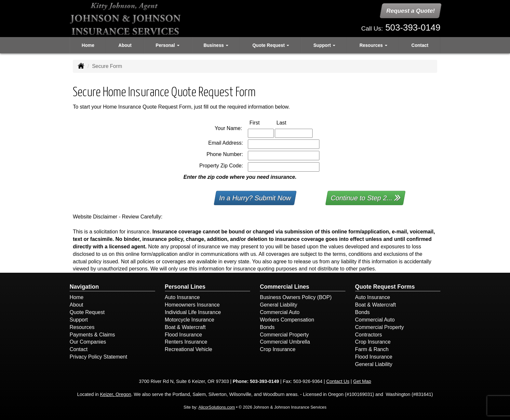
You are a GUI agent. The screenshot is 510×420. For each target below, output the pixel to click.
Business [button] (216, 45)
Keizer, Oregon (115, 394)
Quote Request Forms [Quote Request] (385, 287)
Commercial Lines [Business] (285, 287)
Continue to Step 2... (366, 197)
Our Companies (88, 342)
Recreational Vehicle (189, 349)
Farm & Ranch (372, 349)
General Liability (279, 305)
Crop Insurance (278, 349)
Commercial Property (284, 335)
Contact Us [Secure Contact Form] (338, 381)
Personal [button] (168, 45)
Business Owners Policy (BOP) (296, 297)
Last (288, 122)
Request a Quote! (411, 11)
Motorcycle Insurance (190, 320)
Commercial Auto (280, 312)
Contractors (369, 335)
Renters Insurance (186, 342)
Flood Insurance (184, 335)
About (125, 45)
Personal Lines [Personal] (185, 287)
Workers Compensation (287, 320)
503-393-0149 (413, 27)
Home (88, 45)
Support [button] (325, 45)
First (261, 122)
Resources (82, 327)
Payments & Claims (92, 335)
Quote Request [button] (271, 45)
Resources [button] (373, 45)
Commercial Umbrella (285, 342)
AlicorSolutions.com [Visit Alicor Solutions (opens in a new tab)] (217, 407)
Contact (420, 45)
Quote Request (87, 312)
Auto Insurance (182, 297)
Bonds (267, 327)
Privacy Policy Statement (98, 357)
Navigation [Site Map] (84, 287)
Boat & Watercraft (185, 327)
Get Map (362, 381)
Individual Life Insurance (193, 312)
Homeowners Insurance (192, 305)
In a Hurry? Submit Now (255, 198)
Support (79, 320)
